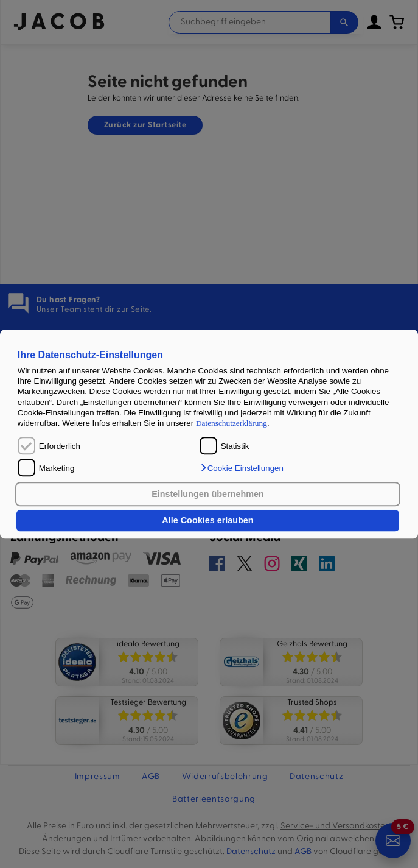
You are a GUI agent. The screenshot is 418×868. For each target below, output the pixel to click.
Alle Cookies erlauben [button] (207, 521)
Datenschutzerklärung (232, 424)
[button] (242, 468)
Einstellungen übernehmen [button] (208, 494)
